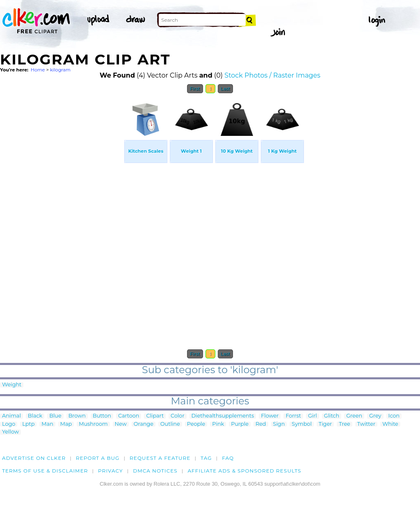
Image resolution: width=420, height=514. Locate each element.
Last (225, 89)
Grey (375, 416)
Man (47, 424)
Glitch (332, 416)
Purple (240, 424)
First (195, 89)
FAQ (228, 458)
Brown (77, 416)
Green (354, 416)
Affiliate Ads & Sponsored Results (244, 471)
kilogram (60, 70)
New (121, 424)
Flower (270, 416)
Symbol (302, 424)
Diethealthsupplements (223, 416)
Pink (218, 424)
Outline (170, 424)
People (196, 424)
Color (177, 416)
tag (206, 458)
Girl (313, 416)
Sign (279, 424)
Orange (144, 424)
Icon (394, 416)
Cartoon (129, 416)
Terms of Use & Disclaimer (45, 471)
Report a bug (98, 458)
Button (102, 416)
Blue (55, 416)
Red (261, 424)
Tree (345, 424)
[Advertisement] (62, 221)
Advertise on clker (34, 458)
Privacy (111, 471)
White (390, 424)
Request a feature (160, 458)
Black (35, 416)
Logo (9, 424)
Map (66, 424)
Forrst (293, 416)
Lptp (28, 424)
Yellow (10, 432)
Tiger (325, 424)
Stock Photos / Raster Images (272, 75)
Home (38, 70)
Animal (11, 416)
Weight (12, 385)
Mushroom (93, 424)
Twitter (366, 424)
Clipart (155, 416)
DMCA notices (155, 471)
